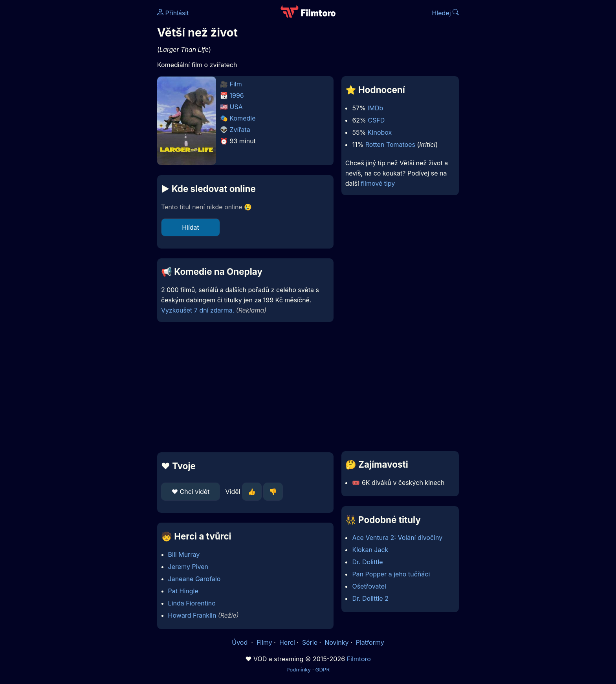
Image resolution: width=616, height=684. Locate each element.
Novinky (336, 642)
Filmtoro (359, 659)
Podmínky (299, 669)
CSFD (376, 120)
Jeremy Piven (188, 567)
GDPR (322, 669)
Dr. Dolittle (367, 562)
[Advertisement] (100, 121)
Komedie (243, 118)
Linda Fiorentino (192, 603)
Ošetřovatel (369, 586)
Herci (287, 642)
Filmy (264, 642)
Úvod (240, 642)
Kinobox (380, 132)
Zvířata (240, 130)
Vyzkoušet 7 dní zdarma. (198, 310)
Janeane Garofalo (194, 579)
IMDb (375, 108)
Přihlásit (173, 13)
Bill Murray (184, 554)
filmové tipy (378, 183)
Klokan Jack (370, 550)
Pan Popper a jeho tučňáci (391, 574)
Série (310, 642)
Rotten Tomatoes (390, 144)
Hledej (445, 13)
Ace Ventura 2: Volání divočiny (397, 538)
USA (236, 107)
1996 (237, 95)
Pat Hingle (183, 591)
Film (236, 84)
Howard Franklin (192, 615)
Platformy (370, 642)
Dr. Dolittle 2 (370, 598)
